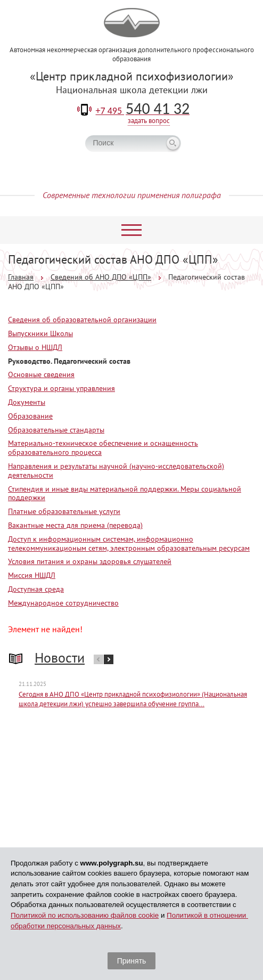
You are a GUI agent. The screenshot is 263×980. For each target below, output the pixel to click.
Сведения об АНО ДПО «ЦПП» (101, 277)
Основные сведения (41, 374)
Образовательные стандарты (56, 430)
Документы (27, 402)
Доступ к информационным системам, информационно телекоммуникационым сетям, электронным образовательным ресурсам (129, 544)
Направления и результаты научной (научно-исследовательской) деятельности (116, 471)
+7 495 (143, 111)
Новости (60, 658)
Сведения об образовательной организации (82, 320)
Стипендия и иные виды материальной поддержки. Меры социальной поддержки (125, 493)
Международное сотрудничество (63, 603)
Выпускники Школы (40, 333)
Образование (30, 416)
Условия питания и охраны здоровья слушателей (90, 561)
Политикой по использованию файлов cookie (85, 915)
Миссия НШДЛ (32, 575)
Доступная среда (36, 589)
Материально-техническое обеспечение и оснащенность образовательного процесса (103, 448)
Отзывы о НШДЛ (35, 347)
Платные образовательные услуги (64, 511)
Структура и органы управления (61, 388)
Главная (21, 277)
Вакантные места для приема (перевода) (75, 525)
